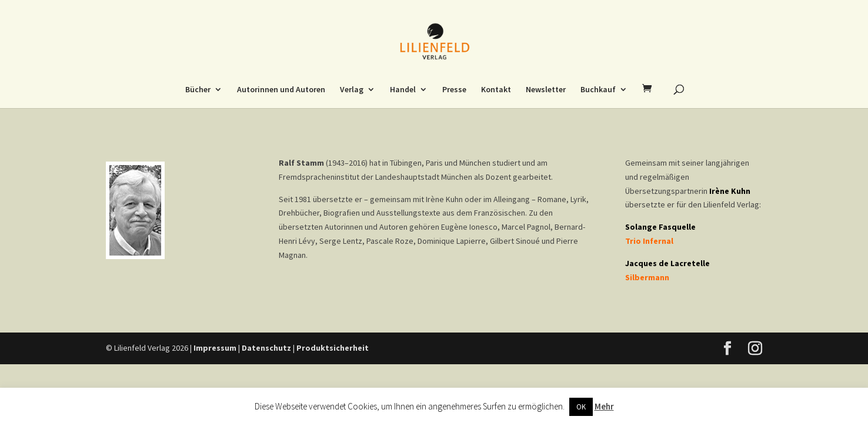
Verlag (352, 90)
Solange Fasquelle (660, 227)
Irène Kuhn (730, 191)
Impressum (215, 348)
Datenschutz (266, 348)
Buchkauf (598, 90)
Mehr (604, 406)
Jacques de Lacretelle (667, 263)
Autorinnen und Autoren (281, 90)
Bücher (198, 90)
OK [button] (581, 407)
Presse (454, 90)
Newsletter (546, 90)
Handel (403, 90)
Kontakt (496, 90)
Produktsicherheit (333, 348)
